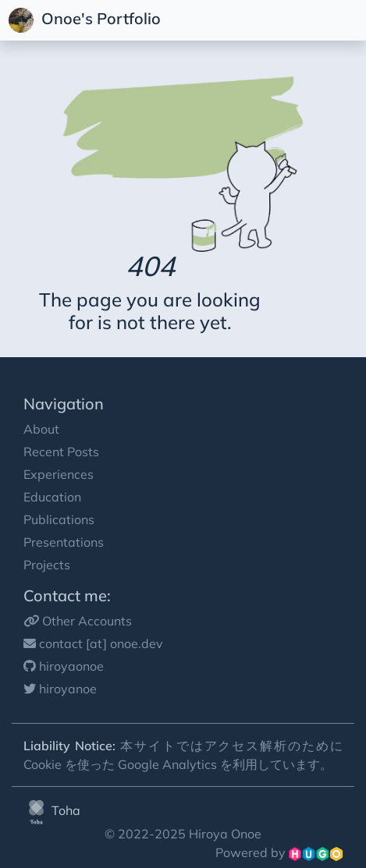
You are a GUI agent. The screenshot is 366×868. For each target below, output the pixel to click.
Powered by (279, 852)
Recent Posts (61, 452)
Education (52, 497)
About (41, 429)
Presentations (64, 542)
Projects (47, 565)
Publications (59, 519)
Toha (52, 810)
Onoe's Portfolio (87, 20)
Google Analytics (167, 764)
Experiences (59, 474)
